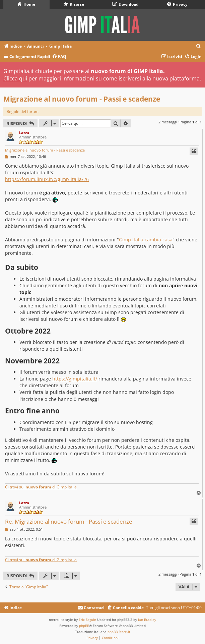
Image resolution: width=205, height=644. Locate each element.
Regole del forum (23, 111)
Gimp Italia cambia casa (146, 240)
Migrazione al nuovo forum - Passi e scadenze (82, 99)
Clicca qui (15, 78)
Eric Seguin (87, 620)
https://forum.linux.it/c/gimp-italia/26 (47, 179)
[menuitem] (199, 46)
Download (125, 4)
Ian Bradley (147, 620)
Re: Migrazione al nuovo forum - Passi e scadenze (69, 521)
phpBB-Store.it (119, 632)
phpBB (84, 626)
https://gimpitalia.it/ (75, 379)
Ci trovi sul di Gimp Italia (41, 487)
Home (26, 4)
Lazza (24, 133)
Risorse (74, 4)
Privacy (177, 4)
